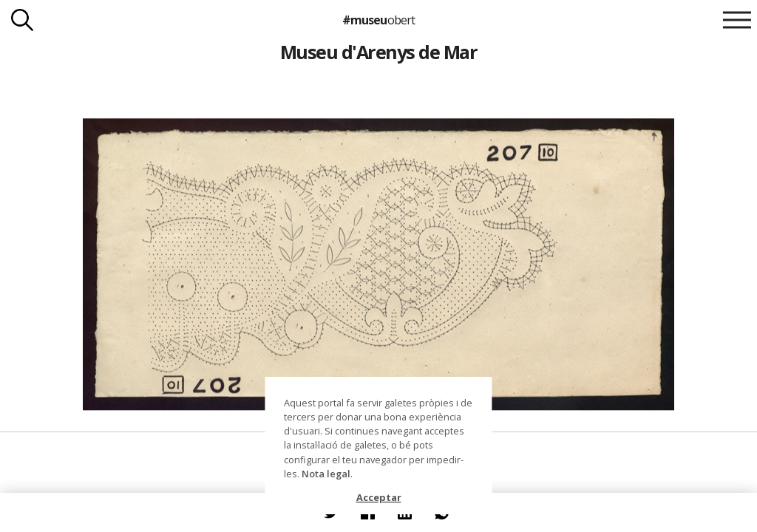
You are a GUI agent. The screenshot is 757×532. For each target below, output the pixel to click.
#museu (378, 20)
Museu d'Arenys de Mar (378, 52)
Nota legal (326, 474)
